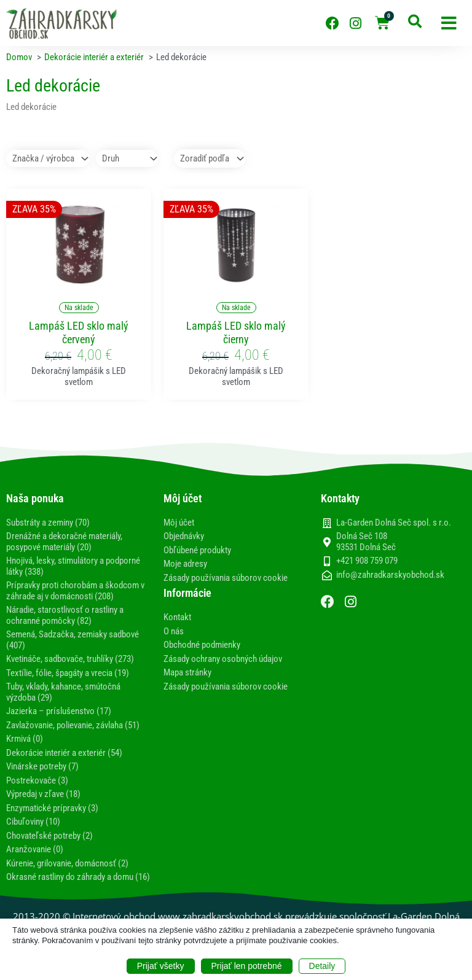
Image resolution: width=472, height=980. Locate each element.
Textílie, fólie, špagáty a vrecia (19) (68, 673)
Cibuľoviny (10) (33, 822)
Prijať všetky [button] (161, 966)
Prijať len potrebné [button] (247, 966)
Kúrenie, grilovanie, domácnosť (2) (67, 863)
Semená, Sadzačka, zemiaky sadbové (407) (73, 640)
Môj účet (179, 523)
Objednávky (184, 536)
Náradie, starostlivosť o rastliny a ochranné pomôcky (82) (65, 615)
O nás (174, 631)
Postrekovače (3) (37, 780)
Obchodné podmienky (202, 645)
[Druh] (127, 158)
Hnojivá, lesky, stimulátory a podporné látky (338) (73, 566)
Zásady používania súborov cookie (226, 578)
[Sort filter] (210, 158)
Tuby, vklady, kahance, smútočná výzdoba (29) (63, 692)
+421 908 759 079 (367, 561)
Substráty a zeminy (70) (48, 523)
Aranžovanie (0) (35, 849)
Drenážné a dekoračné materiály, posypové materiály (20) (64, 542)
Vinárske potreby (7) (42, 766)
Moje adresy (185, 564)
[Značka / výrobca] (48, 158)
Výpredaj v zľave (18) (43, 794)
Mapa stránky (187, 672)
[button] (449, 23)
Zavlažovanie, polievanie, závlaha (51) (73, 725)
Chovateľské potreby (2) (49, 836)
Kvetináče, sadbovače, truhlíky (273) (70, 659)
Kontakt (177, 617)
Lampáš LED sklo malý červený (79, 332)
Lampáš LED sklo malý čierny (236, 332)
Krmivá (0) (25, 739)
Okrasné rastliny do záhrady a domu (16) (78, 877)
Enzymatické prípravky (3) (52, 808)
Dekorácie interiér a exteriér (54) (64, 753)
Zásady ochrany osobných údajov (223, 659)
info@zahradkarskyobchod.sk (390, 575)
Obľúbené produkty (197, 550)
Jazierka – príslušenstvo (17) (59, 711)
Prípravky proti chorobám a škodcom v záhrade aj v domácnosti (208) (75, 591)
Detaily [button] (322, 966)
